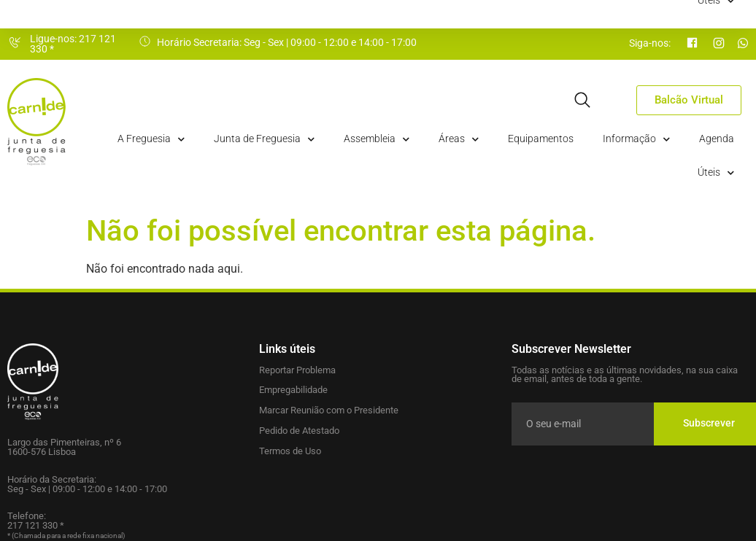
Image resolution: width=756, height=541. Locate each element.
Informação (636, 139)
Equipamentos (541, 139)
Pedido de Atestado (299, 431)
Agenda (717, 139)
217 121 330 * (36, 525)
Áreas (459, 139)
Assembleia (377, 139)
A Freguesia (151, 139)
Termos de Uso (290, 451)
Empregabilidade (293, 390)
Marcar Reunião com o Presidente (329, 410)
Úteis (716, 173)
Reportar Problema (297, 370)
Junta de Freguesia (264, 139)
